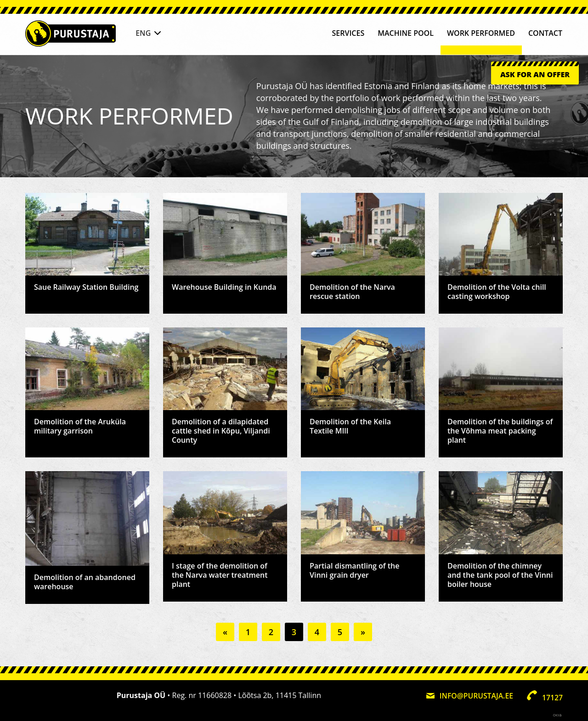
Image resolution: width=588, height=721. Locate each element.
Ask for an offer (535, 77)
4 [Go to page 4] (317, 632)
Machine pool (406, 34)
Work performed (481, 34)
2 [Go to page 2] (271, 632)
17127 (552, 697)
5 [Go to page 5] (340, 632)
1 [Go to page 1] (248, 632)
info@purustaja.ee (476, 695)
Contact (545, 34)
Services (348, 34)
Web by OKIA (557, 714)
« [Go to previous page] (225, 632)
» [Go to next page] (363, 632)
